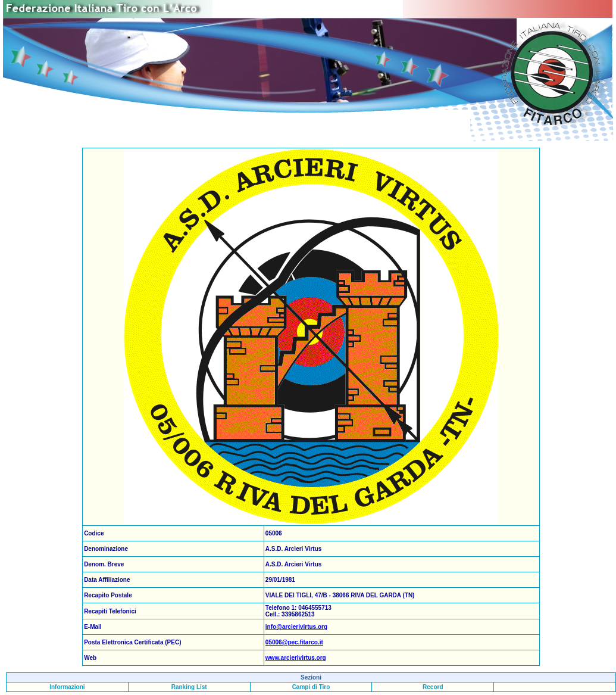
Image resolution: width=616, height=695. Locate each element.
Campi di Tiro (311, 687)
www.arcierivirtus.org (296, 658)
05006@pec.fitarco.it (294, 642)
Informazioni (67, 687)
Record (433, 687)
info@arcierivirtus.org (296, 627)
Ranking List (189, 687)
